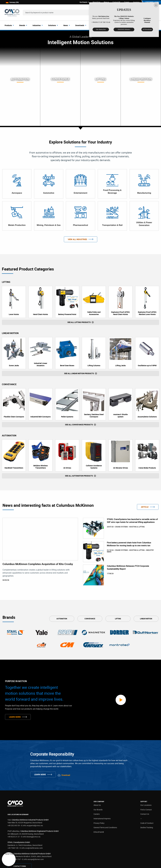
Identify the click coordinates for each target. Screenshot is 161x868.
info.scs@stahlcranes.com (32, 818)
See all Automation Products (79, 476)
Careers (97, 784)
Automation (62, 619)
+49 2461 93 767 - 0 (15, 829)
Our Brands (98, 780)
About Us (97, 775)
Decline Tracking (147, 798)
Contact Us (145, 784)
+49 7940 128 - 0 (14, 818)
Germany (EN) (12, 2)
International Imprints (102, 789)
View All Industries (77, 240)
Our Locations (146, 775)
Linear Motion (146, 619)
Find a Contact (146, 780)
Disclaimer (68, 864)
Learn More (15, 702)
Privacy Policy (99, 793)
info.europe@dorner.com (34, 829)
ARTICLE (145, 507)
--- (141, 789)
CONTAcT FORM (20, 837)
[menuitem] (10, 26)
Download (67, 745)
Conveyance (90, 619)
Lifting (118, 619)
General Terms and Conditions (105, 798)
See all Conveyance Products (79, 425)
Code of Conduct (147, 793)
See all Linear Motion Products (79, 374)
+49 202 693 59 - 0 (15, 796)
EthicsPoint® (99, 802)
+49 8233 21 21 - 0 (15, 807)
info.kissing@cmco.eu (32, 807)
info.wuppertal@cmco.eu (33, 796)
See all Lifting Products (79, 323)
